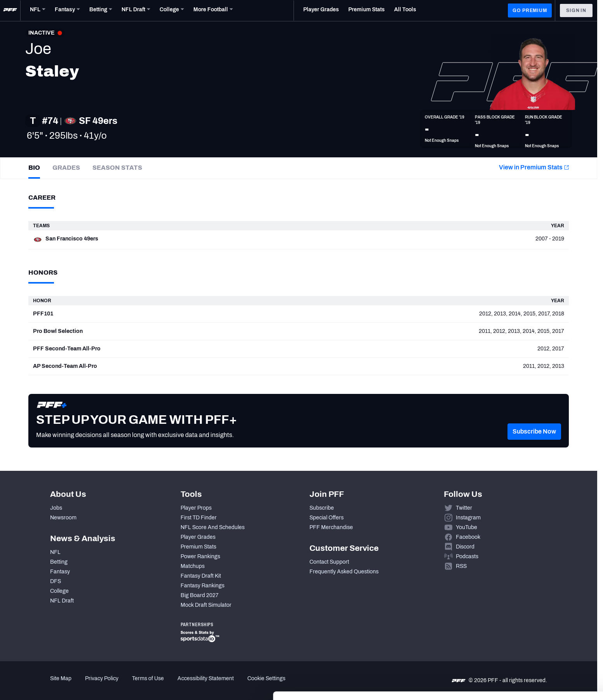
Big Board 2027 (200, 595)
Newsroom (63, 518)
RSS (461, 566)
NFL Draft (62, 601)
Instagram (468, 518)
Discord (465, 547)
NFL (55, 552)
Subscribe (322, 508)
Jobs (56, 508)
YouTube (467, 527)
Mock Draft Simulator (206, 605)
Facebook (468, 537)
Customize (539, 652)
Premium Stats (198, 547)
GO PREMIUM (530, 10)
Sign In (576, 10)
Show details (120, 685)
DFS (56, 581)
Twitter (464, 508)
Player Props (196, 508)
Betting (59, 562)
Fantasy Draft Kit (201, 576)
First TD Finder (199, 518)
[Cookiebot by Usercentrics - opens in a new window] (50, 685)
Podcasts (467, 556)
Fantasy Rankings (202, 586)
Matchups (193, 566)
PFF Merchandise (331, 527)
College (59, 591)
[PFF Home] (10, 10)
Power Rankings (200, 556)
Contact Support (329, 562)
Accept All (538, 629)
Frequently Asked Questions (344, 572)
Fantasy (60, 572)
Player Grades (198, 537)
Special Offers (327, 518)
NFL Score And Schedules (213, 527)
